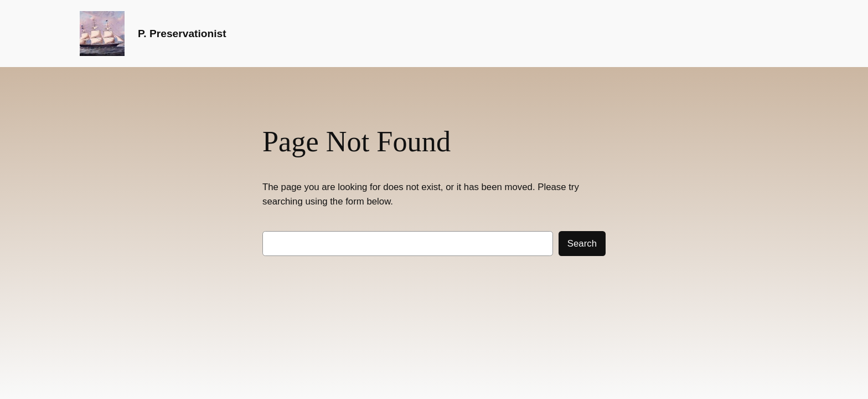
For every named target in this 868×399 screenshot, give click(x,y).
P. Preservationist (182, 34)
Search (582, 244)
